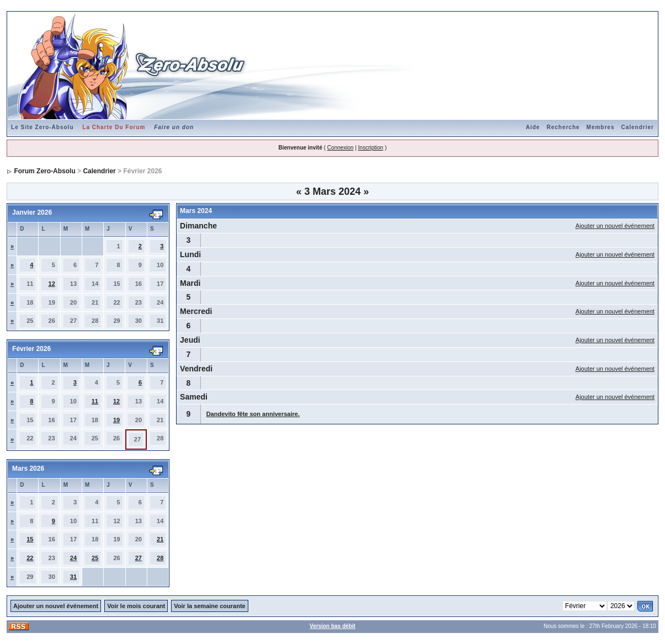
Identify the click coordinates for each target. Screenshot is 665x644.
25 (95, 558)
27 (139, 558)
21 (160, 539)
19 (116, 420)
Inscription (371, 148)
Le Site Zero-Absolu (42, 127)
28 (160, 558)
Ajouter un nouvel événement (615, 226)
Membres (601, 127)
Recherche (563, 127)
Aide (533, 127)
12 (52, 284)
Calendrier (637, 127)
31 (73, 577)
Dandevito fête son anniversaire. (253, 414)
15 (30, 539)
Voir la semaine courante (209, 606)
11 (95, 401)
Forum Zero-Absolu (44, 171)
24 (73, 558)
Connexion (341, 148)
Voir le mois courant (136, 606)
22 (30, 558)
